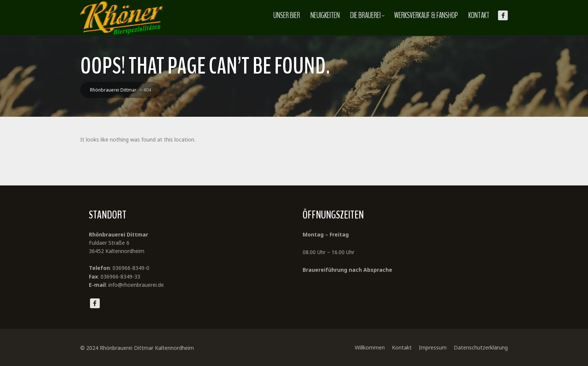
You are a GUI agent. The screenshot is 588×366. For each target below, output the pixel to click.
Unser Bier (287, 15)
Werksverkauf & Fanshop (426, 15)
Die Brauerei (367, 15)
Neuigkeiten (325, 15)
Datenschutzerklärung (481, 347)
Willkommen (370, 347)
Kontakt (479, 15)
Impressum (433, 347)
